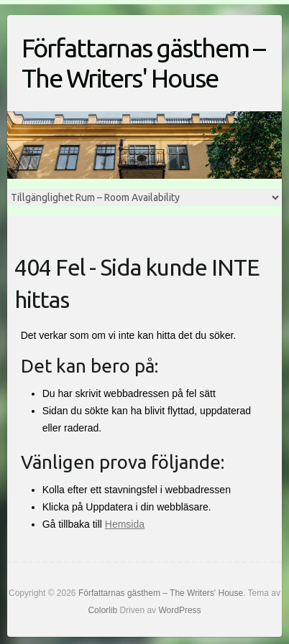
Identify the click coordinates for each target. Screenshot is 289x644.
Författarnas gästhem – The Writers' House (143, 63)
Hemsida (125, 524)
